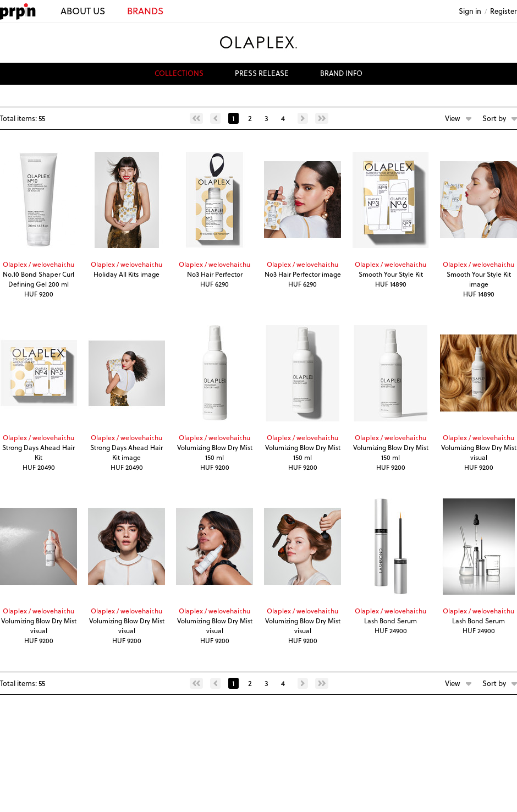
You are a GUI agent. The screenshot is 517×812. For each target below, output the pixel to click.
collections (179, 73)
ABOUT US (83, 11)
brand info (341, 73)
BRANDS (145, 11)
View (453, 118)
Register (504, 11)
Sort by (494, 118)
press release (262, 73)
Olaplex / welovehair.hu (38, 264)
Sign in (470, 11)
